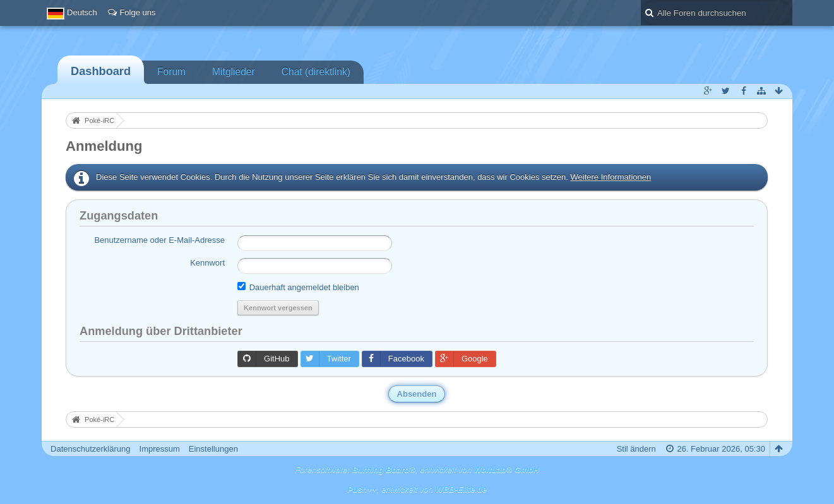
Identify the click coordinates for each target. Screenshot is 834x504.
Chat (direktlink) (316, 72)
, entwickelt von (417, 489)
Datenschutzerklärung (90, 449)
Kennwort (207, 263)
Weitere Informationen (611, 177)
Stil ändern (636, 449)
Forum (171, 72)
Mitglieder (234, 72)
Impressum (160, 449)
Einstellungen (213, 449)
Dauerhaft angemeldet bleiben (298, 287)
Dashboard (101, 71)
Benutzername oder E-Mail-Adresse (159, 240)
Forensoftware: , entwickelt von (417, 470)
